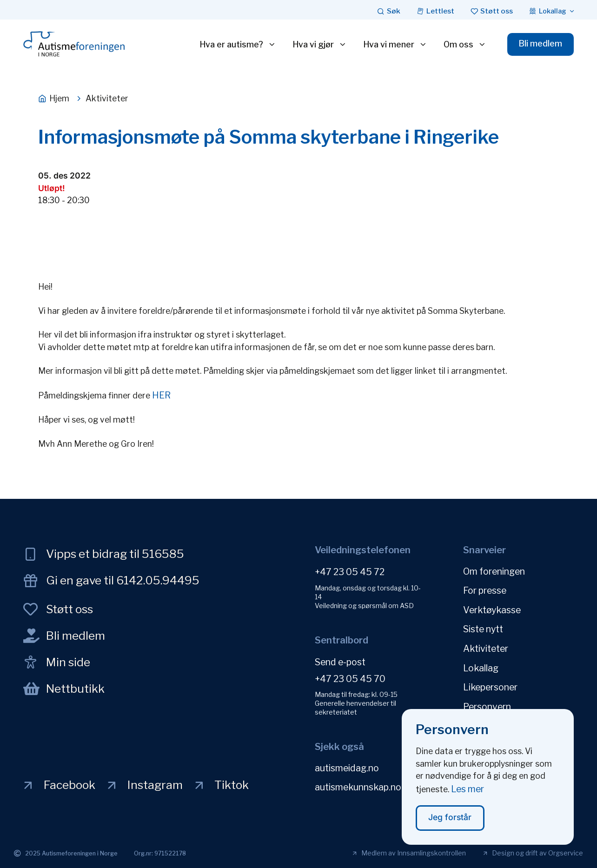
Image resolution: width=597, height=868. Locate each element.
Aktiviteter (486, 647)
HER (161, 395)
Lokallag (481, 666)
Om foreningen (494, 571)
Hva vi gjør (319, 45)
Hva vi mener (394, 45)
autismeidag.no (347, 768)
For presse (485, 590)
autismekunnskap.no (358, 787)
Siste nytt (483, 628)
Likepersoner (490, 685)
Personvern (487, 704)
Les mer (468, 791)
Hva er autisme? (237, 45)
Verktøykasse (492, 609)
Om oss (464, 45)
